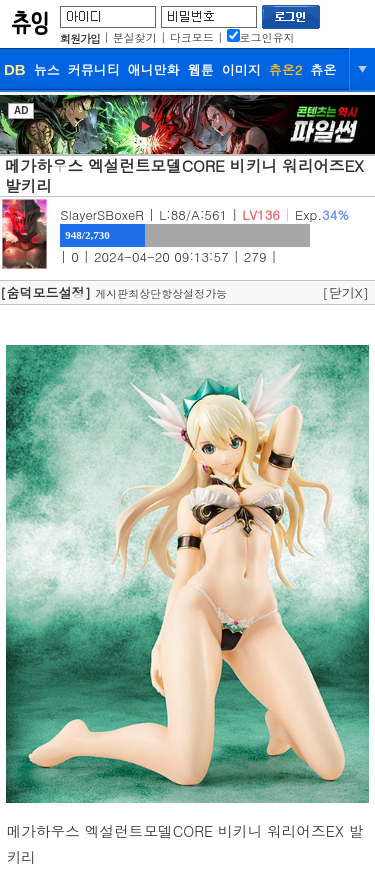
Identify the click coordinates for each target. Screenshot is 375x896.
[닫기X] (345, 292)
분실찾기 (135, 37)
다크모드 (192, 37)
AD (21, 110)
